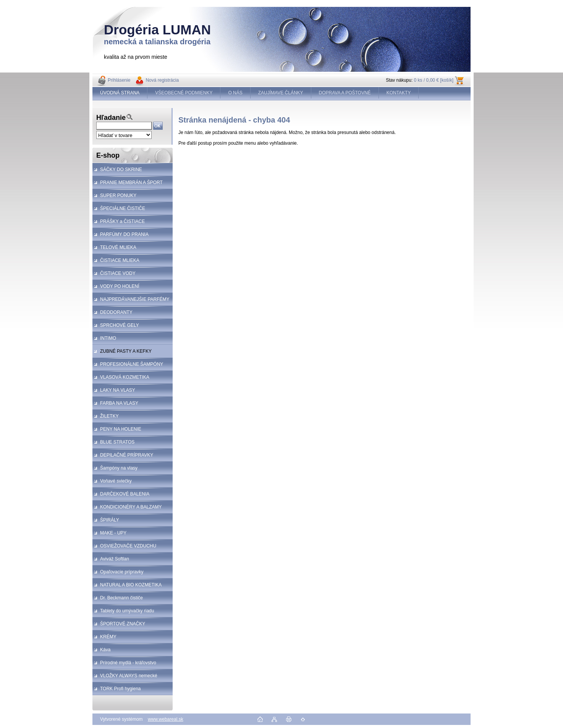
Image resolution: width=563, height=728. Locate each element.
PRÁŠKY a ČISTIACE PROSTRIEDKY (119, 223)
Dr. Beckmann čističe (121, 598)
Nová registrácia (162, 80)
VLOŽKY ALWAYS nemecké (129, 676)
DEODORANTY (116, 312)
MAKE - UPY (113, 533)
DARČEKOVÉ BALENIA (125, 494)
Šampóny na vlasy (119, 468)
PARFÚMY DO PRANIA (124, 234)
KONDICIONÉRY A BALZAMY (131, 507)
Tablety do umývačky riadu (127, 611)
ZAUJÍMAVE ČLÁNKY (281, 93)
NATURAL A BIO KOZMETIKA (131, 585)
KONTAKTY (399, 93)
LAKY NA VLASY (118, 390)
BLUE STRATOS (117, 442)
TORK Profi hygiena (121, 689)
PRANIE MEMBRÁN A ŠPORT (131, 182)
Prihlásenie (119, 80)
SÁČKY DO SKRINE (121, 169)
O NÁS (235, 93)
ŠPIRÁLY (110, 520)
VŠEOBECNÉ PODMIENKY (184, 93)
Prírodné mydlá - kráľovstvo (128, 663)
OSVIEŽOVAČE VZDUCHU (128, 546)
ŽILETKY (109, 416)
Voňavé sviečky (116, 481)
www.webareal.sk (166, 719)
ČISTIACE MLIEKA (120, 260)
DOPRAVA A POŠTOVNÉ (345, 93)
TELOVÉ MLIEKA (118, 247)
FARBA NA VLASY (119, 403)
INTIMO (108, 338)
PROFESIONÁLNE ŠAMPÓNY (132, 364)
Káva (105, 650)
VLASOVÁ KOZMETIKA (125, 377)
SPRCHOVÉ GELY (120, 325)
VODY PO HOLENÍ (120, 286)
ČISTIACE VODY (118, 273)
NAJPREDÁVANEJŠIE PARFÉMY (135, 299)
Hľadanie (111, 118)
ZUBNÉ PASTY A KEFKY (126, 351)
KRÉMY (108, 637)
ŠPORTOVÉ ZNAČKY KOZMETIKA (119, 626)
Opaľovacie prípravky (122, 572)
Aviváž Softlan (115, 559)
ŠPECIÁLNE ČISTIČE (123, 208)
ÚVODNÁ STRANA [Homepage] (120, 93)
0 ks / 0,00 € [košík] (434, 80)
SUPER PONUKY (118, 195)
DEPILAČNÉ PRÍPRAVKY (127, 455)
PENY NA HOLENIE (121, 429)
